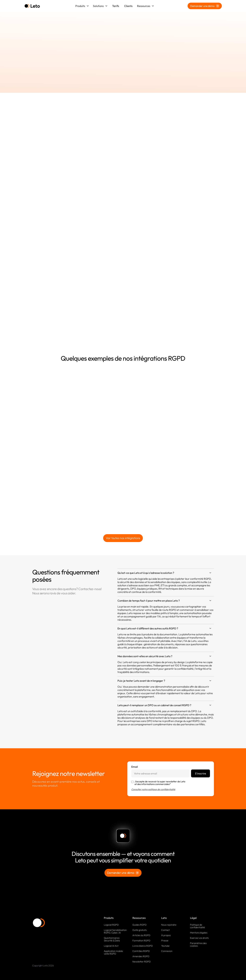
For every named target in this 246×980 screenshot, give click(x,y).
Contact (165, 930)
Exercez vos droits (199, 938)
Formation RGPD (141, 941)
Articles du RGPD (141, 935)
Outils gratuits (140, 930)
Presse (165, 941)
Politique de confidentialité (197, 926)
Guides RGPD (139, 925)
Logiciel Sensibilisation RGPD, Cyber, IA (115, 931)
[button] (82, 6)
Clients (128, 6)
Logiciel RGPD (111, 925)
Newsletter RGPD (142, 962)
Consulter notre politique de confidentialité (153, 789)
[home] (32, 6)
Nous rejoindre (169, 925)
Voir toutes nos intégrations (123, 538)
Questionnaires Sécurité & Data (112, 939)
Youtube (165, 946)
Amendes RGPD (141, 956)
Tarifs (116, 6)
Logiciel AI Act (111, 946)
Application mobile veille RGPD (113, 952)
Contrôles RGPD (141, 951)
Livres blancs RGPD (143, 946)
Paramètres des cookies (198, 944)
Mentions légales (199, 933)
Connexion (167, 951)
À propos (166, 935)
